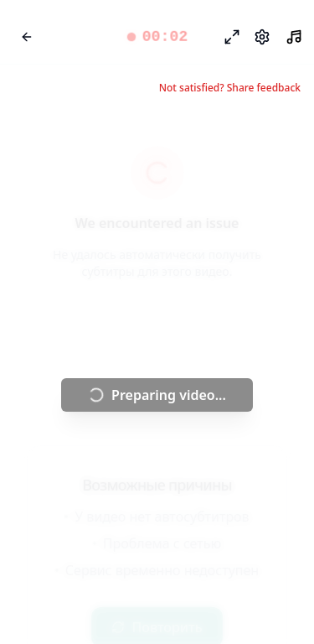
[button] (157, 37)
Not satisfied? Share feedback (230, 88)
